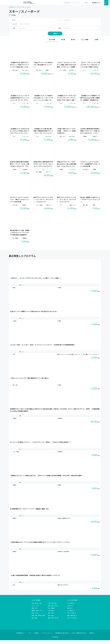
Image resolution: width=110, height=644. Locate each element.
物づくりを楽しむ (72, 617)
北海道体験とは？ (20, 637)
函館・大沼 (34, 612)
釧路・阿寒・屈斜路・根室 (38, 619)
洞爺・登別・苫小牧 (53, 609)
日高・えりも (35, 617)
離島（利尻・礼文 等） (54, 622)
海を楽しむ (70, 609)
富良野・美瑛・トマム (37, 614)
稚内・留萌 (34, 622)
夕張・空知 (51, 614)
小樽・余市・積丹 (52, 607)
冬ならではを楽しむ (72, 622)
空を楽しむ (70, 612)
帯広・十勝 (51, 617)
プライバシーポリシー (47, 637)
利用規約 (36, 637)
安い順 (63, 43)
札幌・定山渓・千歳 (37, 607)
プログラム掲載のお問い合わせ (79, 637)
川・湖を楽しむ (71, 614)
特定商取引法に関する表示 (62, 637)
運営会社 (92, 637)
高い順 (73, 43)
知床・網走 (51, 619)
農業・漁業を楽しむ (72, 619)
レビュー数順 (85, 43)
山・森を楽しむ (71, 607)
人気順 (96, 43)
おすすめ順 (52, 43)
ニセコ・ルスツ (35, 609)
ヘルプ (29, 637)
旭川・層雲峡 (51, 612)
